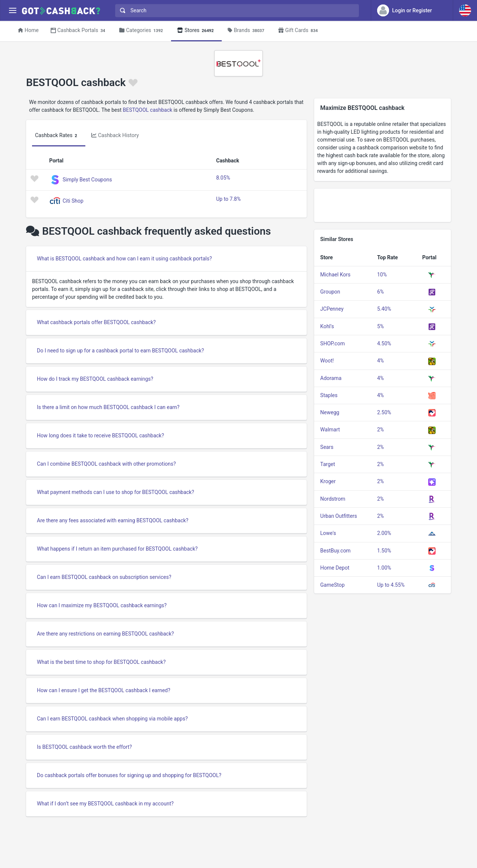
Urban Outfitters (339, 516)
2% (380, 430)
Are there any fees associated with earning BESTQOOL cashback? (113, 520)
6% (380, 292)
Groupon (330, 292)
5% (380, 326)
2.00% (384, 533)
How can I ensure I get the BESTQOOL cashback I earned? (104, 690)
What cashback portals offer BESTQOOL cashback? (96, 322)
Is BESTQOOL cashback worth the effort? (84, 747)
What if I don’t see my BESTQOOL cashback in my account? (105, 804)
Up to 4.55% (391, 585)
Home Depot (335, 568)
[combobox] (235, 11)
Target (328, 464)
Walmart (330, 430)
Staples (329, 395)
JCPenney (332, 309)
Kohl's (327, 326)
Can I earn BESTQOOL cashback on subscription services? (104, 577)
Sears (327, 447)
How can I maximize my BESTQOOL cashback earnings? (102, 605)
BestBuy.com (335, 551)
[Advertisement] (383, 205)
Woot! (327, 361)
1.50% (384, 551)
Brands (247, 31)
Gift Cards (299, 31)
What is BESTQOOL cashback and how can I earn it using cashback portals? (124, 259)
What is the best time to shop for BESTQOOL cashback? (101, 662)
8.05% (223, 178)
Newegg (330, 412)
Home (28, 30)
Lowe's (328, 533)
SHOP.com (332, 343)
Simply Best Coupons (87, 179)
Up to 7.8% (228, 199)
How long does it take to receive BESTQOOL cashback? (100, 435)
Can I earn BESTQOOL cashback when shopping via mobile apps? (112, 719)
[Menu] (12, 11)
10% (382, 275)
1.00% (384, 568)
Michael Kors (335, 275)
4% (380, 361)
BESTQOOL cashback (148, 110)
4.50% (384, 343)
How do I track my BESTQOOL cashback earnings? (95, 379)
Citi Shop (73, 200)
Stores (196, 31)
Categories (142, 31)
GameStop (332, 585)
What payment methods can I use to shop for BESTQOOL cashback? (116, 492)
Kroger (328, 481)
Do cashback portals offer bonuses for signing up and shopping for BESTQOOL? (129, 775)
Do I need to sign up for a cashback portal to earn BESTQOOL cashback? (120, 351)
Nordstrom (333, 499)
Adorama (331, 378)
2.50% (384, 412)
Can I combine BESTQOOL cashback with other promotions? (106, 464)
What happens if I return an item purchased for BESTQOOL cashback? (117, 549)
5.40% (384, 309)
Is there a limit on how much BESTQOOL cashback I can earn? (108, 407)
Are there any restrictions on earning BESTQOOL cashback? (105, 634)
